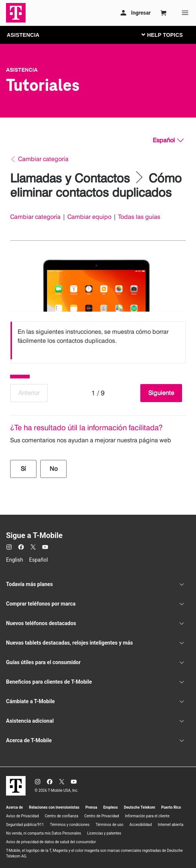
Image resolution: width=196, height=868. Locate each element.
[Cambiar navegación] (168, 35)
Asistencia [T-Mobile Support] (22, 70)
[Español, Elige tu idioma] (168, 140)
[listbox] (98, 341)
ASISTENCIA (23, 35)
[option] (98, 341)
